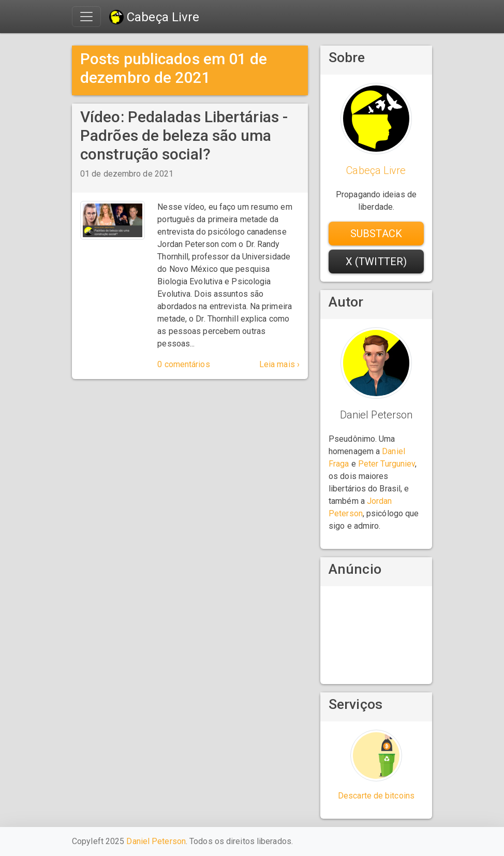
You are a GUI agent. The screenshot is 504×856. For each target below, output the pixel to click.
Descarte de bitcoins (376, 796)
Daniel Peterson (156, 841)
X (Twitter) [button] (376, 262)
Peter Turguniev (387, 464)
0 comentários (183, 364)
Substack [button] (376, 234)
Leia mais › (279, 364)
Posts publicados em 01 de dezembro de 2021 (174, 68)
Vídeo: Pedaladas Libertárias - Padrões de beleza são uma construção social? (184, 135)
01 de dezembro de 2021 (127, 174)
